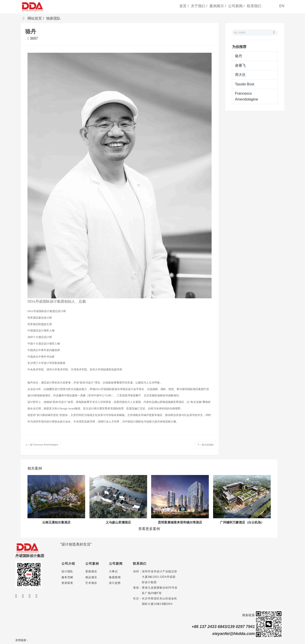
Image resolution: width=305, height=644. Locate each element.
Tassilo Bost (245, 84)
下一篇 (206, 445)
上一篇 (42, 445)
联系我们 (254, 6)
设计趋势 (115, 583)
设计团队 (67, 571)
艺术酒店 (91, 583)
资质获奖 (67, 583)
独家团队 (53, 18)
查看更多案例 (149, 529)
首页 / (184, 6)
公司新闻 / (236, 6)
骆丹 (239, 56)
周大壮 (240, 75)
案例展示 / (218, 6)
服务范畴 (67, 577)
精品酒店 (91, 577)
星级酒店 (91, 571)
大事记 (113, 571)
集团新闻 (115, 577)
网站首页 (32, 18)
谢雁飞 (240, 65)
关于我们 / (199, 6)
